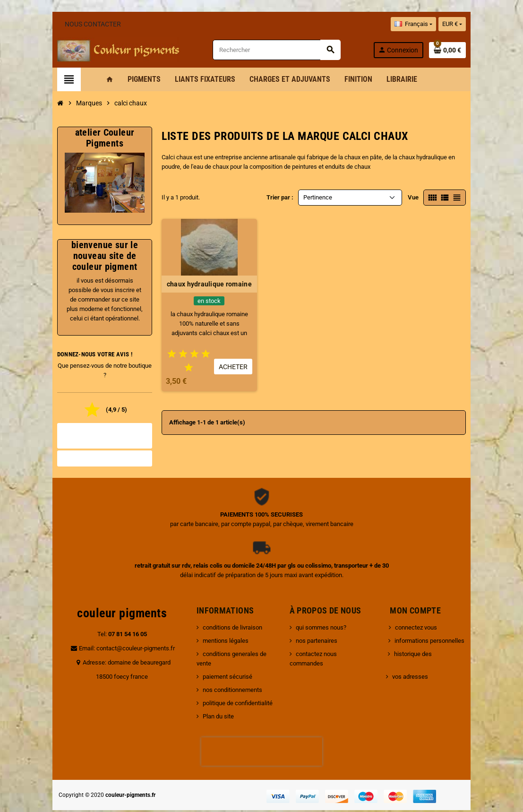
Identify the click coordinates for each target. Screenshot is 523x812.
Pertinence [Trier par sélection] (318, 197)
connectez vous (418, 615)
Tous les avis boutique (92, 428)
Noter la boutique (91, 446)
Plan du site (212, 695)
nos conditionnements (226, 668)
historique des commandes (432, 642)
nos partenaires (318, 628)
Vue (431, 197)
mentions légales (219, 628)
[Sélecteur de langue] (431, 24)
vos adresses (412, 655)
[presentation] (262, 730)
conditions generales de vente (236, 642)
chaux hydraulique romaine (205, 284)
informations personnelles (431, 628)
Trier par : (280, 197)
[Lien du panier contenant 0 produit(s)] (465, 50)
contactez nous (318, 642)
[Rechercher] (281, 50)
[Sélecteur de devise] (470, 24)
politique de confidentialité (231, 681)
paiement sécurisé (221, 655)
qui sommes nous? (323, 615)
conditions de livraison (226, 615)
